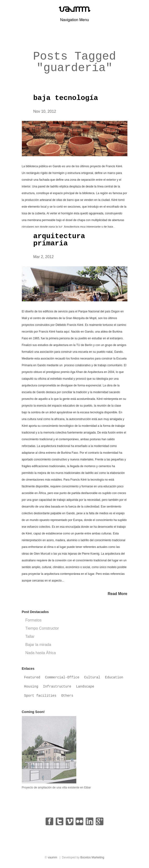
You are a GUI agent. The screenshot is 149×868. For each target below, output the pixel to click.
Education (114, 677)
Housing (31, 687)
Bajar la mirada (38, 645)
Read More (118, 594)
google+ (100, 821)
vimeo (70, 821)
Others (67, 696)
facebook (49, 821)
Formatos (34, 620)
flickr (79, 821)
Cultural (92, 677)
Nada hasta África (41, 653)
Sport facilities (40, 696)
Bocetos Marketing (92, 857)
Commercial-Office (62, 677)
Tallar (30, 636)
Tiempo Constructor (42, 628)
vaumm (52, 857)
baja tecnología (66, 98)
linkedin (89, 821)
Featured (32, 677)
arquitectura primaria (59, 240)
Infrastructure (57, 687)
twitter (60, 821)
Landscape (85, 687)
